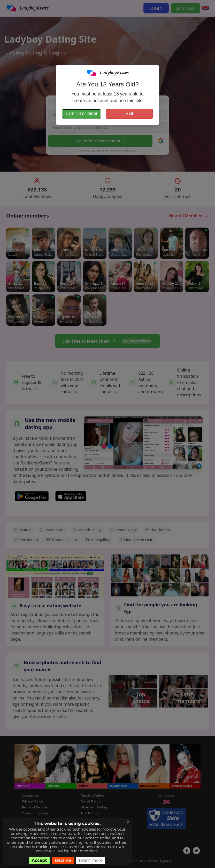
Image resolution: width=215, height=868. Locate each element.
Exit (129, 114)
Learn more (91, 860)
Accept (39, 860)
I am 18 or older (82, 114)
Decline (63, 860)
